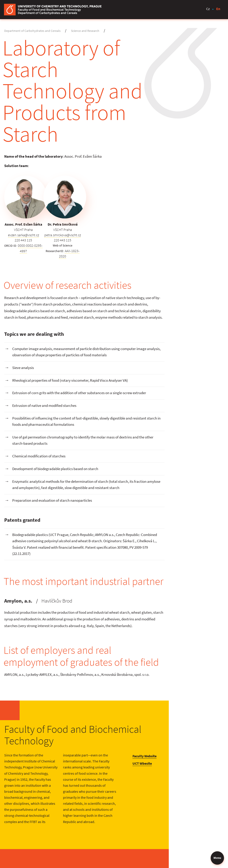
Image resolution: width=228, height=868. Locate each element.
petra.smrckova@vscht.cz (84, 196)
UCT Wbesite (200, 715)
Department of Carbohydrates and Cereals (34, 31)
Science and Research (87, 31)
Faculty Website (202, 708)
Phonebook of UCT (169, 836)
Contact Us (163, 813)
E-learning (198, 813)
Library (160, 821)
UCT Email (198, 833)
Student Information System (206, 823)
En (218, 9)
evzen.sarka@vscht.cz (32, 196)
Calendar (161, 828)
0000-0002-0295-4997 (38, 206)
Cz (208, 9)
